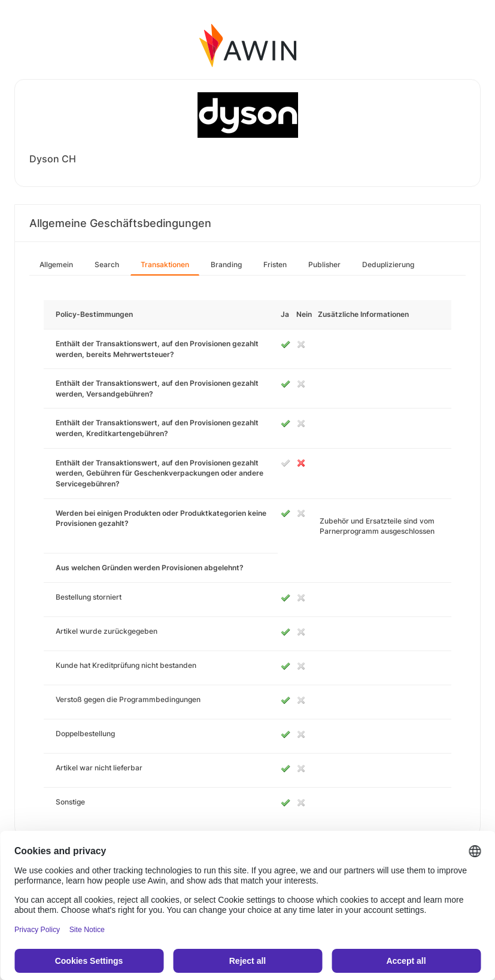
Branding (226, 264)
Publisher (324, 264)
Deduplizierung (388, 264)
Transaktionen (165, 264)
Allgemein (56, 264)
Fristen (275, 264)
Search (107, 264)
